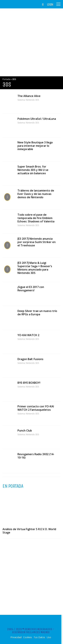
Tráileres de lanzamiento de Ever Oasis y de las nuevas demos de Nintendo (36, 194)
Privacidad (16, 637)
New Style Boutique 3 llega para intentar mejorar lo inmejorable (35, 146)
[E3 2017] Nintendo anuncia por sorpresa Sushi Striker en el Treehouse (37, 242)
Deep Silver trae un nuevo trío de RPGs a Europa (37, 313)
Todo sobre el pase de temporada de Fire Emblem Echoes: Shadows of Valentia (36, 218)
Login (50, 5)
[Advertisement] (32, 42)
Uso (49, 637)
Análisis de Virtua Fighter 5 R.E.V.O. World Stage (29, 531)
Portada (6, 79)
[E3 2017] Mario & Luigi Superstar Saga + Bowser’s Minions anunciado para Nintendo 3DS (35, 268)
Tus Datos (39, 637)
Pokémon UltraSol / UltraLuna (37, 119)
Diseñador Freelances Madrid (31, 632)
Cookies (28, 637)
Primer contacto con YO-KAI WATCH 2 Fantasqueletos (36, 408)
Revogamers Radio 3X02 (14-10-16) (36, 456)
